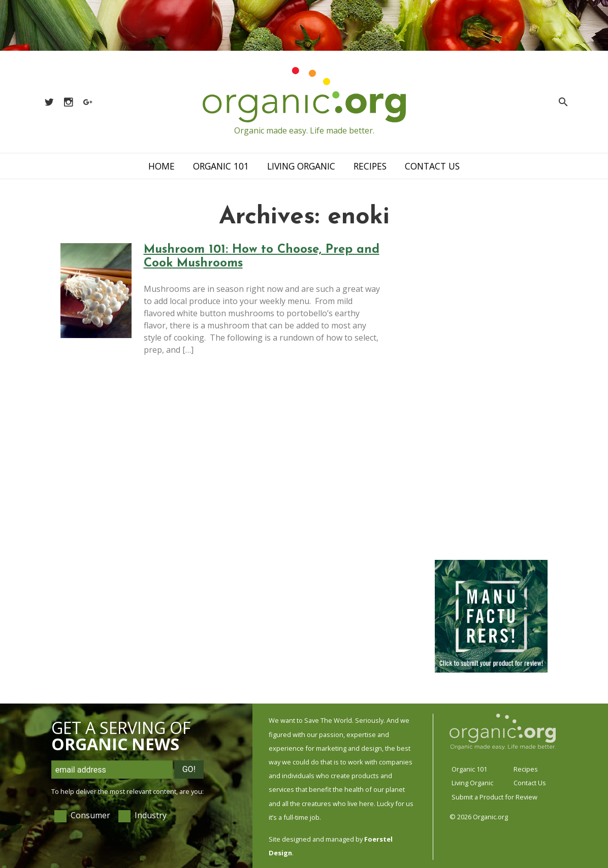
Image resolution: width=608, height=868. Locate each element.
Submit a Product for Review (494, 797)
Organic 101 (221, 166)
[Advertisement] (491, 395)
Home (162, 166)
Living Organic (301, 166)
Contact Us (432, 166)
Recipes (370, 166)
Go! (189, 769)
